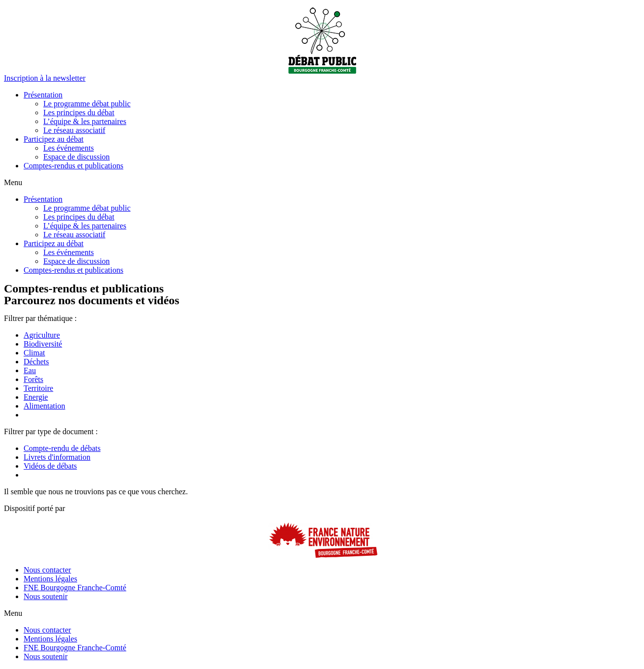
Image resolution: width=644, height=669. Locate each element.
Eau (30, 370)
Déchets (36, 362)
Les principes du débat (79, 112)
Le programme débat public (87, 104)
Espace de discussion (77, 157)
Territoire (38, 388)
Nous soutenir (46, 596)
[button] (45, 78)
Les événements (69, 148)
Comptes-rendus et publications (74, 166)
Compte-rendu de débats (62, 448)
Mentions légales (50, 579)
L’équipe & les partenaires (85, 121)
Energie (36, 397)
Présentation (43, 95)
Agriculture (42, 335)
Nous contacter (47, 570)
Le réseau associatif (74, 130)
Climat (34, 353)
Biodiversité (43, 344)
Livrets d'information (57, 457)
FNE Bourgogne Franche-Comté (75, 588)
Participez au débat (54, 139)
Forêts (33, 379)
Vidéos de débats (50, 466)
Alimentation (44, 406)
